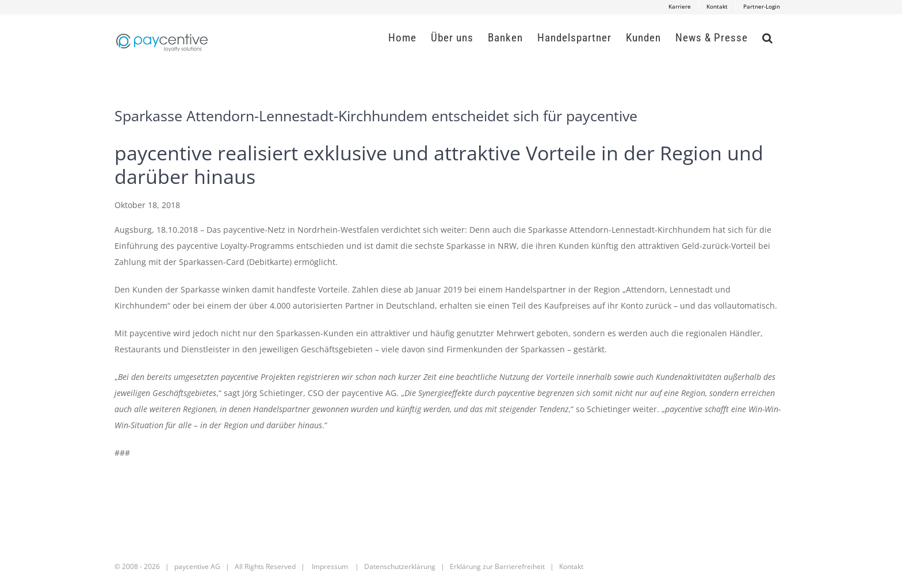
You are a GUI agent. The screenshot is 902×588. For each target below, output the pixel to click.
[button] (768, 37)
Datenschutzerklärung (400, 566)
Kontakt (571, 566)
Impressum (330, 566)
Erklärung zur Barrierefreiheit (497, 566)
